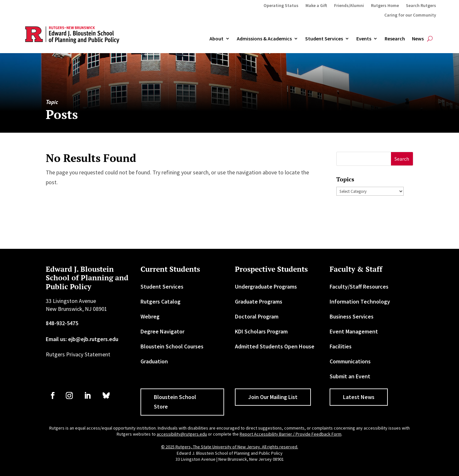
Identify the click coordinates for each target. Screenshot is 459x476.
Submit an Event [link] (350, 376)
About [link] (216, 39)
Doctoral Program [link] (257, 316)
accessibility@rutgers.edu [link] (182, 434)
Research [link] (395, 39)
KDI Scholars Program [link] (261, 331)
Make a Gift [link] (316, 6)
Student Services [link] (324, 39)
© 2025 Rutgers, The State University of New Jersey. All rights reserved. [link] (230, 447)
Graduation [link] (154, 361)
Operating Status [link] (281, 6)
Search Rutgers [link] (421, 6)
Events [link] (364, 39)
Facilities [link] (341, 346)
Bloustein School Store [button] (175, 402)
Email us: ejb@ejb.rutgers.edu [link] (82, 339)
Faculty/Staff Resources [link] (359, 287)
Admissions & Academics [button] (264, 39)
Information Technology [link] (360, 301)
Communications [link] (350, 361)
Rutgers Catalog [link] (161, 301)
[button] (402, 159)
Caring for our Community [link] (410, 15)
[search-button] (430, 39)
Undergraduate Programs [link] (266, 287)
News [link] (418, 39)
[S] (364, 159)
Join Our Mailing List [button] (273, 397)
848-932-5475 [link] (62, 323)
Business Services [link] (352, 316)
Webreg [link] (150, 316)
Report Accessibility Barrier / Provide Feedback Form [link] (291, 434)
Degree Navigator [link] (162, 331)
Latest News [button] (359, 397)
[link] (53, 395)
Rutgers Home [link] (385, 6)
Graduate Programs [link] (259, 301)
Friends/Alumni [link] (349, 6)
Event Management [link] (354, 331)
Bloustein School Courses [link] (172, 346)
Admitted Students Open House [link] (275, 346)
